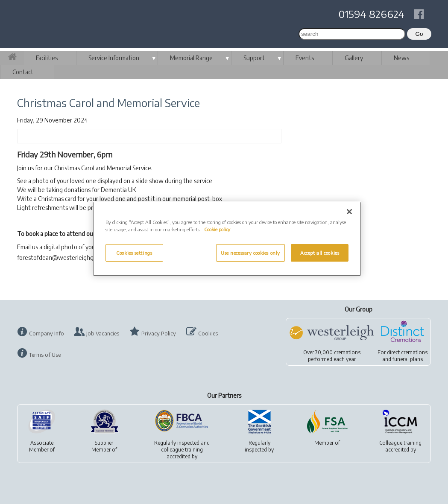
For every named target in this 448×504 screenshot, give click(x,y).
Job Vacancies (103, 333)
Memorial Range (191, 58)
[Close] (349, 212)
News (401, 58)
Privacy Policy (159, 333)
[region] (227, 239)
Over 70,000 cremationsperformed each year (332, 356)
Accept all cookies (320, 253)
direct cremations (407, 352)
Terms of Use (45, 355)
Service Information (114, 58)
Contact (23, 72)
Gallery (354, 58)
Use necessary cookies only (250, 253)
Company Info (47, 333)
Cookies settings (134, 253)
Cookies (208, 333)
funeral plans (408, 359)
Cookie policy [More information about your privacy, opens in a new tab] (217, 229)
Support (254, 58)
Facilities (47, 58)
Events (305, 58)
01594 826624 (372, 14)
